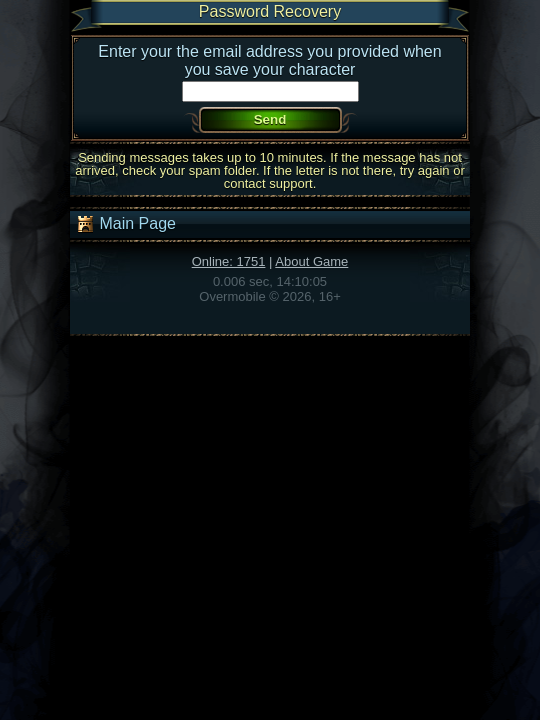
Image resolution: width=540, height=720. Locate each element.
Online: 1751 (229, 261)
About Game (311, 261)
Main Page (125, 224)
